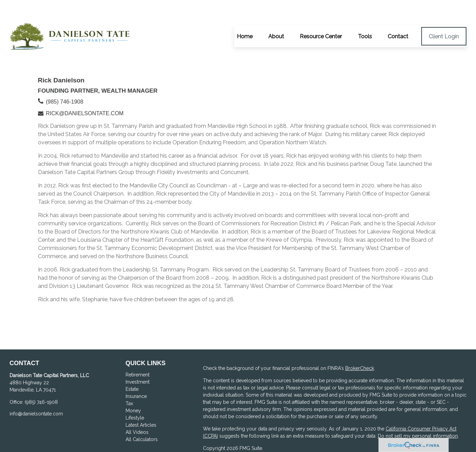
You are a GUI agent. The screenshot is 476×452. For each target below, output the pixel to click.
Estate (132, 370)
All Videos (137, 413)
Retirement (138, 355)
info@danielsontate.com (36, 394)
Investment (138, 362)
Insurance (136, 377)
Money (133, 391)
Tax (129, 384)
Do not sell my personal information (418, 416)
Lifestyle (135, 398)
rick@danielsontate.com (85, 94)
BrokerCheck (360, 349)
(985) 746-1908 (65, 82)
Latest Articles (141, 406)
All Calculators (142, 420)
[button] (245, 17)
